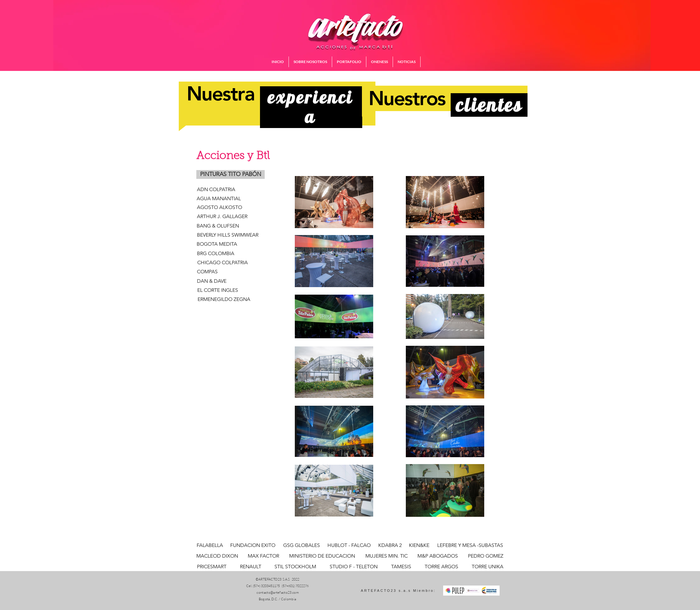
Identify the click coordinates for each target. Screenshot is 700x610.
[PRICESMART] (212, 567)
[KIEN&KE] (419, 545)
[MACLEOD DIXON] (217, 556)
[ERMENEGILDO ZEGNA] (224, 299)
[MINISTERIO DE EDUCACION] (322, 556)
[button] (231, 174)
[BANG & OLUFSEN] (229, 226)
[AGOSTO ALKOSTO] (220, 208)
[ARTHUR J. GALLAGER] (222, 217)
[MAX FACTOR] (263, 556)
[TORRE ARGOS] (441, 567)
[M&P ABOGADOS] (438, 556)
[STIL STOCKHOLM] (295, 567)
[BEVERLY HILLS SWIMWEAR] (228, 235)
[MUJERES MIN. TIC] (386, 556)
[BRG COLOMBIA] (216, 254)
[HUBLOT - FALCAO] (349, 545)
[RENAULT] (251, 567)
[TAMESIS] (401, 567)
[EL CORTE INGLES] (217, 290)
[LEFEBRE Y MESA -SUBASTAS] (470, 545)
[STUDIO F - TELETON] (353, 567)
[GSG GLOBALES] (302, 545)
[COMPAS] (207, 272)
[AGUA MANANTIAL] (219, 199)
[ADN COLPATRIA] (216, 190)
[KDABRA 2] (390, 545)
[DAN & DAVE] (212, 281)
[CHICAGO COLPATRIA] (223, 263)
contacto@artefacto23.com (278, 592)
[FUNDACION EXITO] (253, 545)
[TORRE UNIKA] (488, 567)
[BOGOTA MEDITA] (217, 244)
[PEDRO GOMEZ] (485, 556)
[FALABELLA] (210, 545)
